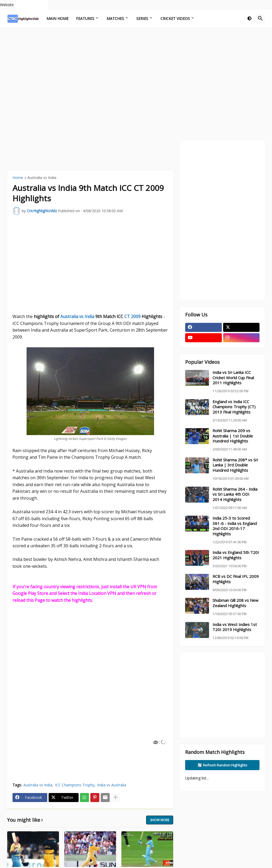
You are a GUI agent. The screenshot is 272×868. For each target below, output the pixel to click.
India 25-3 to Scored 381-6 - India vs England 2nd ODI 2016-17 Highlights (235, 526)
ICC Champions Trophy (75, 785)
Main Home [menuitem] (58, 18)
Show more (160, 820)
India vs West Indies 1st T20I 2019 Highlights (235, 627)
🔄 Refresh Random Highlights (222, 765)
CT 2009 (132, 316)
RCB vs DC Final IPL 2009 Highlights (236, 579)
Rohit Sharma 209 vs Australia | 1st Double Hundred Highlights (233, 436)
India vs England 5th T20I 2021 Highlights (236, 555)
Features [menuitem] (85, 18)
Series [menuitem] (142, 18)
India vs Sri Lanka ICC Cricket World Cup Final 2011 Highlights (233, 378)
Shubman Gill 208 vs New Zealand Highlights (235, 603)
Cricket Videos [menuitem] (175, 18)
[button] (249, 19)
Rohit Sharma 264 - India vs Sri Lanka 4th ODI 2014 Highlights (235, 494)
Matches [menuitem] (115, 18)
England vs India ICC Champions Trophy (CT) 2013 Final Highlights (234, 407)
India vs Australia (112, 785)
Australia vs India (42, 178)
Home (18, 178)
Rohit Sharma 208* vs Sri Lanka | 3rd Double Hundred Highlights (235, 465)
